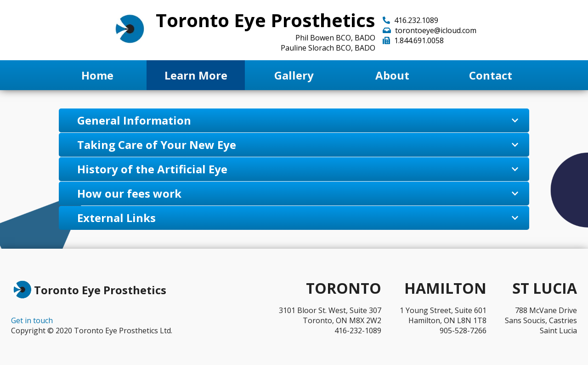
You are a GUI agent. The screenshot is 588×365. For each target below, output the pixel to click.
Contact (491, 75)
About (392, 75)
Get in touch (32, 320)
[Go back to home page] (130, 30)
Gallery (294, 75)
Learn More (196, 75)
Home (97, 75)
